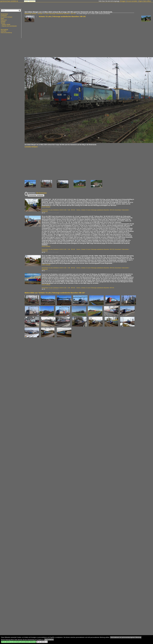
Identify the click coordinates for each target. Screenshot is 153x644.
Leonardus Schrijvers (31, 147)
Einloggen (123, 1)
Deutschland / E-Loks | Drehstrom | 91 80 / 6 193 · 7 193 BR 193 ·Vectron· (61, 210)
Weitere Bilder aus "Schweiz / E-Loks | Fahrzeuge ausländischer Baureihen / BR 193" (55, 293)
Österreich (4, 20)
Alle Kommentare (41, 193)
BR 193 (73, 14)
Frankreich (4, 16)
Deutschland (4, 14)
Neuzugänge (4, 30)
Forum (26, 1)
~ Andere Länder (6, 25)
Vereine (3, 23)
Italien (2, 19)
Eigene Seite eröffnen (145, 1)
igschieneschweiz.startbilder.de (9, 1)
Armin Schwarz (46, 207)
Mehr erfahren (49, 640)
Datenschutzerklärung (6, 33)
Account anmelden (132, 1)
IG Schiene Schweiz (6, 17)
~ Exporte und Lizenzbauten (9, 26)
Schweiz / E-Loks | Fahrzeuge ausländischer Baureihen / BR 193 (62, 17)
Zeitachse (4, 31)
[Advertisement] (47, 38)
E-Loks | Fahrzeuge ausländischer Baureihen (57, 14)
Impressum (32, 1)
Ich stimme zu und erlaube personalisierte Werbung (19, 642)
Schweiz (40, 14)
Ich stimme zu (42, 642)
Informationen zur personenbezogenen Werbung (126, 637)
